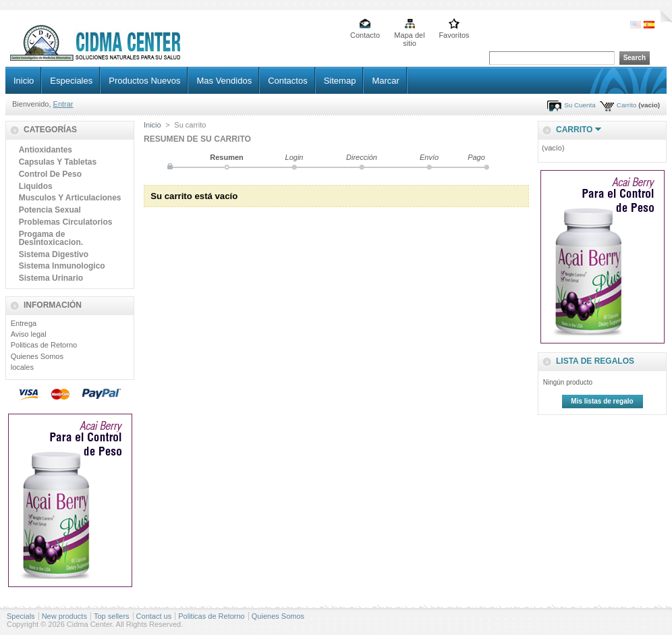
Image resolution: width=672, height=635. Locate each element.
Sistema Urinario (51, 278)
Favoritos (454, 35)
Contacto (365, 35)
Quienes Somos (37, 356)
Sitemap (340, 81)
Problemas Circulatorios (66, 222)
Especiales (71, 81)
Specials (21, 616)
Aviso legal (29, 334)
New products (64, 616)
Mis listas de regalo (602, 401)
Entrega (24, 323)
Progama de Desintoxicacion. (51, 238)
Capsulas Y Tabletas (58, 162)
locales (22, 367)
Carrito (627, 105)
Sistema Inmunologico (62, 266)
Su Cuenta (580, 105)
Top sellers (112, 616)
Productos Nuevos (144, 81)
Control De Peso (50, 174)
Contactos (288, 81)
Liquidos (36, 186)
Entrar (63, 104)
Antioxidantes (46, 150)
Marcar (385, 81)
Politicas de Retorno (44, 345)
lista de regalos (595, 361)
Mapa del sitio (409, 36)
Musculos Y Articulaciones (70, 198)
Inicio (24, 81)
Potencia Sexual (50, 210)
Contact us (154, 616)
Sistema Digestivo (54, 254)
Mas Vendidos (224, 81)
